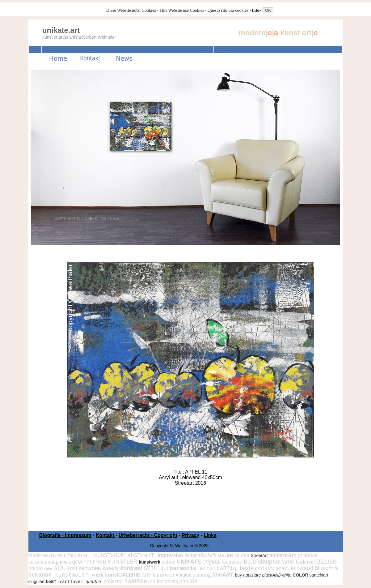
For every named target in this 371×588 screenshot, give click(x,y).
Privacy (190, 535)
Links (210, 535)
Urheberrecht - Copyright (148, 535)
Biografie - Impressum (65, 535)
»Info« (256, 10)
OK (268, 10)
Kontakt (106, 535)
